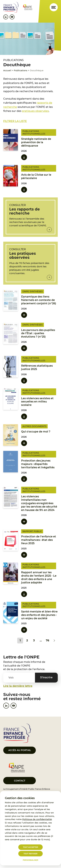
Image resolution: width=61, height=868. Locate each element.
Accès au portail (20, 750)
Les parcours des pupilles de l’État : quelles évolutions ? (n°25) (38, 333)
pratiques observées (35, 111)
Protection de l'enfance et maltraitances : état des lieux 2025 (39, 540)
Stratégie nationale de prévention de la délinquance (36, 142)
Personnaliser (30, 860)
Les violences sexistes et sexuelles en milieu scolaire (37, 402)
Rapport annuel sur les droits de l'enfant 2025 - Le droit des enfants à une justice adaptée (39, 577)
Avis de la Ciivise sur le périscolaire (36, 176)
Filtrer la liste (15, 121)
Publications (21, 70)
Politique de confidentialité (37, 819)
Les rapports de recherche (25, 211)
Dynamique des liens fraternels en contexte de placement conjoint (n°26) (39, 300)
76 (47, 640)
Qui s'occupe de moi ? (36, 432)
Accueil (7, 70)
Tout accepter (30, 847)
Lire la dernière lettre (18, 686)
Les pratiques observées (23, 255)
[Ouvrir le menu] (54, 7)
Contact (20, 781)
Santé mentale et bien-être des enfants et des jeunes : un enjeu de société (39, 615)
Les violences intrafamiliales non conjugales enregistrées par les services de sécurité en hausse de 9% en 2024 (39, 503)
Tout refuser (30, 854)
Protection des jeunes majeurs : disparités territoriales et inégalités (38, 464)
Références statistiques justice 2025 (37, 367)
